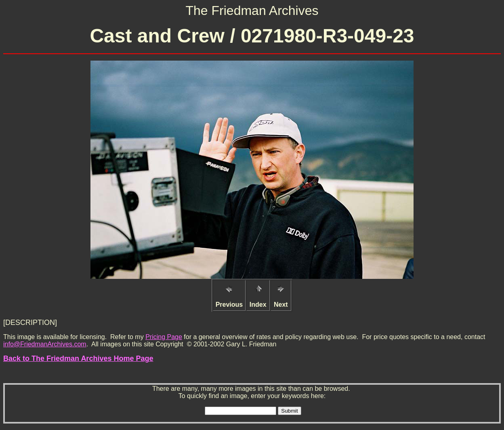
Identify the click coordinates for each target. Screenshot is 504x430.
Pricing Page (164, 337)
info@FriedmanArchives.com (45, 344)
